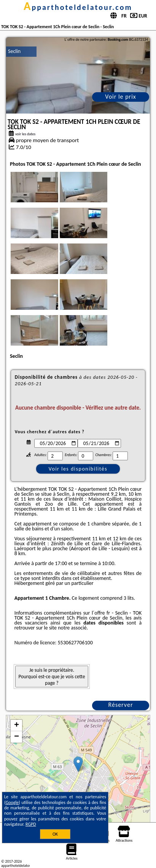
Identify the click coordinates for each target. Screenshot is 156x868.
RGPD (31, 824)
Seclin (14, 51)
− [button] (17, 737)
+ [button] (17, 725)
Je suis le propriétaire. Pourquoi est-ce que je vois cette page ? (52, 677)
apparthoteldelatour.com (78, 7)
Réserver (121, 705)
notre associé (72, 628)
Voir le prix (121, 97)
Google (12, 802)
